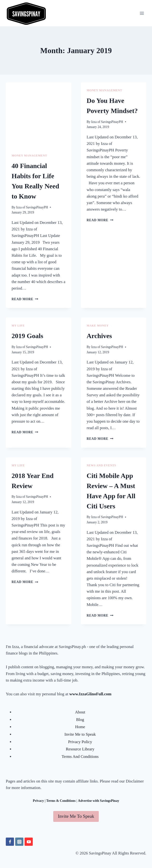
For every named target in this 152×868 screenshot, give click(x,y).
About (80, 712)
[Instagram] (19, 842)
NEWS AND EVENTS (102, 465)
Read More (25, 299)
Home (80, 727)
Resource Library (80, 749)
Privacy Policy (80, 742)
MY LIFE (18, 326)
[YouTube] (29, 842)
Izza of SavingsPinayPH (32, 207)
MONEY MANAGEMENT (29, 156)
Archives (99, 336)
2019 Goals (27, 336)
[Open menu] (142, 13)
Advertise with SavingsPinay (99, 801)
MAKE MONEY (98, 326)
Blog (80, 720)
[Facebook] (10, 842)
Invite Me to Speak (80, 734)
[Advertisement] (39, 115)
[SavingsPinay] (26, 13)
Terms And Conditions (80, 757)
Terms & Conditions (61, 801)
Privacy (38, 801)
